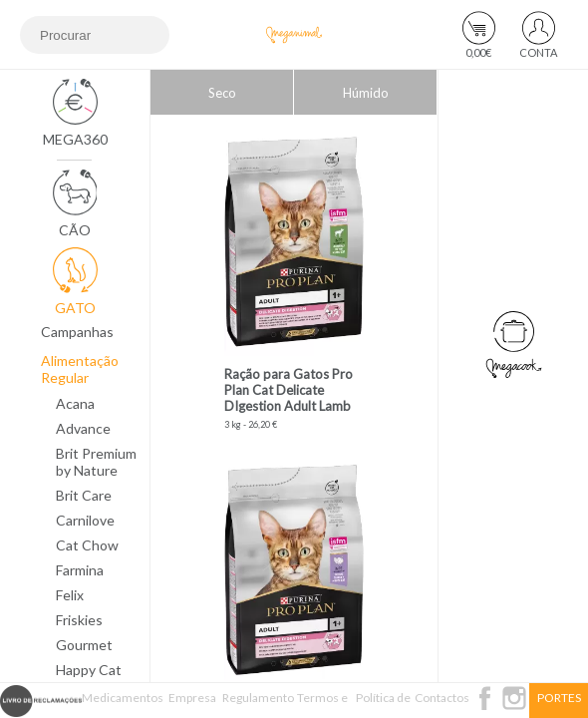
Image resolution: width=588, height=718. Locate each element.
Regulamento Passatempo (258, 704)
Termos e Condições (323, 704)
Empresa (192, 698)
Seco (222, 93)
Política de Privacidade (383, 704)
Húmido (366, 93)
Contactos (442, 698)
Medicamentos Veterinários (123, 704)
